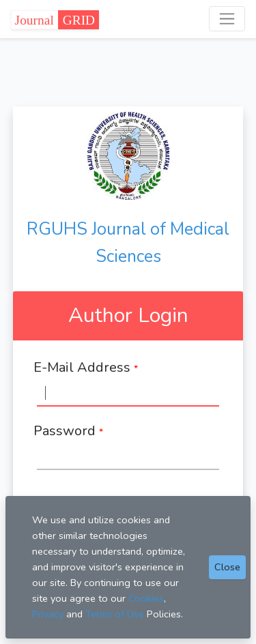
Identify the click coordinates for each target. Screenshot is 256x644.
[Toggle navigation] (227, 19)
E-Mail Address (86, 367)
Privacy (48, 614)
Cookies (146, 598)
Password (68, 431)
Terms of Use (115, 614)
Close (227, 567)
